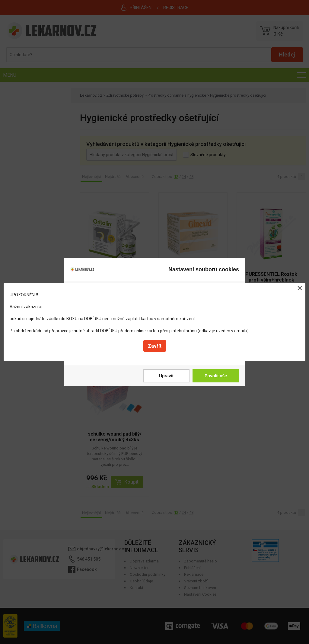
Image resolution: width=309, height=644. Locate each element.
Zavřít (155, 346)
